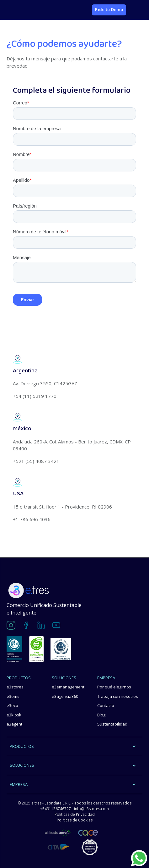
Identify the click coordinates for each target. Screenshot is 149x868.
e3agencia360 (65, 696)
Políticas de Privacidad (75, 814)
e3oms (13, 696)
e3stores (15, 687)
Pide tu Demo (109, 9)
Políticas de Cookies (75, 820)
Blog (101, 715)
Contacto (106, 705)
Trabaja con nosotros (118, 696)
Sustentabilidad (112, 724)
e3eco (12, 705)
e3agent (14, 724)
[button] (136, 10)
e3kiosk (14, 715)
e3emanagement (68, 687)
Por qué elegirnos (114, 687)
